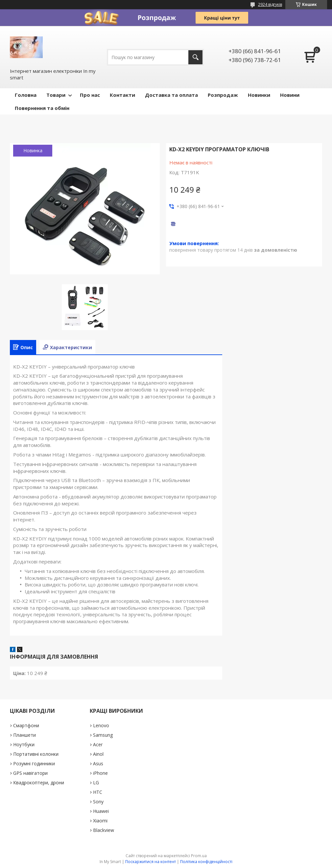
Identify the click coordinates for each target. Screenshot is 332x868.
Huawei (101, 811)
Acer (98, 744)
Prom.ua (199, 856)
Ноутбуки (24, 744)
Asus (98, 763)
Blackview (104, 830)
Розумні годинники (34, 763)
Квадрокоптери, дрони (39, 783)
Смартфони (26, 725)
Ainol (98, 754)
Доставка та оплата (171, 95)
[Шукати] (195, 57)
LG (96, 783)
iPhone (100, 773)
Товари (56, 95)
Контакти (122, 95)
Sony (98, 802)
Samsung (103, 735)
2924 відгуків (270, 4)
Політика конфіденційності (206, 862)
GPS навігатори (30, 773)
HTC (98, 792)
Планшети (24, 735)
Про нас (90, 95)
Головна (26, 95)
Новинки (259, 95)
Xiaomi (100, 821)
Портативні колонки (36, 754)
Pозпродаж (223, 95)
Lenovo (101, 725)
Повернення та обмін (42, 108)
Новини (290, 95)
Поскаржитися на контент (151, 862)
